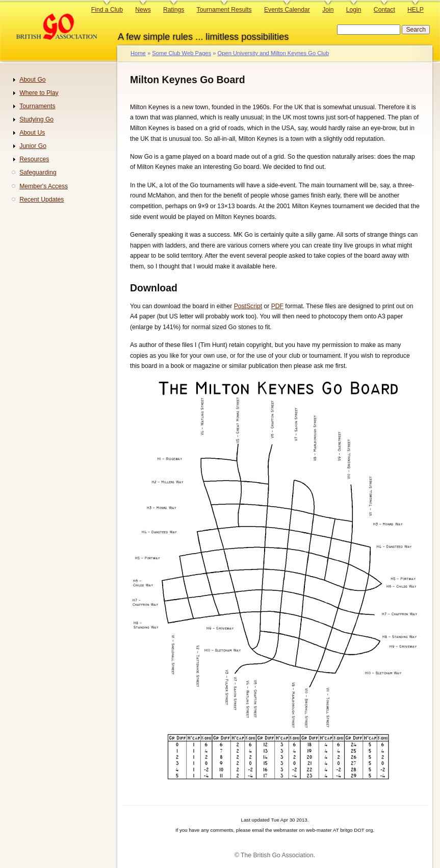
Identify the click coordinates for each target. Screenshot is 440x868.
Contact (384, 10)
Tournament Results (224, 10)
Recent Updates (42, 200)
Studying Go (36, 119)
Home (138, 53)
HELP (416, 10)
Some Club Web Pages (182, 53)
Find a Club (107, 10)
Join (328, 10)
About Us (32, 133)
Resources (34, 159)
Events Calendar (287, 10)
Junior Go (33, 146)
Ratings (174, 10)
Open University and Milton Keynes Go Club (274, 53)
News (143, 10)
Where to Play (39, 93)
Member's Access (44, 186)
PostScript (248, 306)
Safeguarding (38, 172)
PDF (277, 306)
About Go (32, 80)
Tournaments (37, 106)
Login (354, 10)
